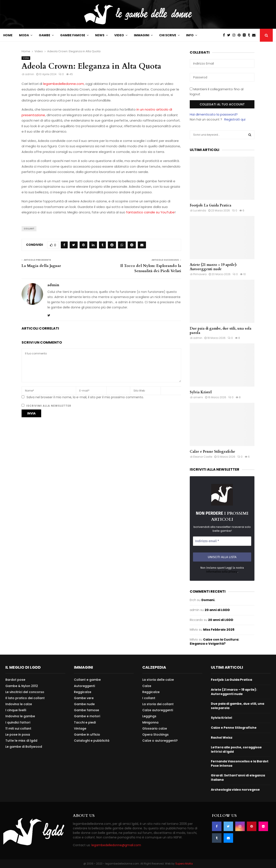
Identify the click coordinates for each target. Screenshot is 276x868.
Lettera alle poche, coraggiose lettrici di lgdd (236, 749)
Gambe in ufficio (87, 735)
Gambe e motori (87, 716)
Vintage (80, 728)
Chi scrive (168, 35)
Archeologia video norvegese (235, 790)
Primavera (200, 274)
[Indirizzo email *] (222, 541)
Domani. (208, 600)
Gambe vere (84, 698)
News (100, 35)
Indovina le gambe (20, 716)
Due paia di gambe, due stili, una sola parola (221, 331)
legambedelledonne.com (64, 84)
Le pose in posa (18, 735)
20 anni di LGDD (217, 610)
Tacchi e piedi (85, 722)
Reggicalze (83, 692)
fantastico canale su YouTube (150, 212)
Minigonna (150, 722)
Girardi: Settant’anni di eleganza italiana (238, 778)
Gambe (45, 35)
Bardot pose (15, 680)
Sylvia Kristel (201, 392)
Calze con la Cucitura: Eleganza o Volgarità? (214, 642)
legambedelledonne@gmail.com (116, 845)
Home (8, 35)
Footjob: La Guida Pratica (211, 205)
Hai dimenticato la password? (214, 114)
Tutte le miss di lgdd (21, 741)
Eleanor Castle (203, 457)
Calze (147, 686)
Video (119, 35)
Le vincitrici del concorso (25, 692)
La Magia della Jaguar (41, 266)
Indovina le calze (19, 704)
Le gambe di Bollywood (24, 747)
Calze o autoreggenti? (160, 740)
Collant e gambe (87, 680)
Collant (29, 229)
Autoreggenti (84, 686)
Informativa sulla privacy (222, 572)
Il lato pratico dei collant (25, 698)
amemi (198, 397)
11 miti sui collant (18, 728)
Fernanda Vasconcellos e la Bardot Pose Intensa (240, 763)
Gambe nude (84, 704)
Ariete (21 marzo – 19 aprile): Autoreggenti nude (213, 267)
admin (30, 74)
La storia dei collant (158, 704)
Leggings (149, 716)
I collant (149, 698)
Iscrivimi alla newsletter (46, 406)
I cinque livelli (16, 710)
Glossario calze (155, 728)
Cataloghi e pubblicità (92, 740)
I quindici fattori (18, 722)
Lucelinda (200, 210)
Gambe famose (73, 35)
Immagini (142, 35)
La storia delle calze (158, 680)
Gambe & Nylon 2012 (22, 686)
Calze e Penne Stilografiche (212, 452)
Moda (24, 35)
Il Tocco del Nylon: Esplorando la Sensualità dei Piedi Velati (151, 268)
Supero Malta (184, 864)
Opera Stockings (155, 735)
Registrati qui (235, 119)
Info (190, 35)
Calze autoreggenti (158, 710)
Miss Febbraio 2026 (219, 630)
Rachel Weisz (222, 738)
